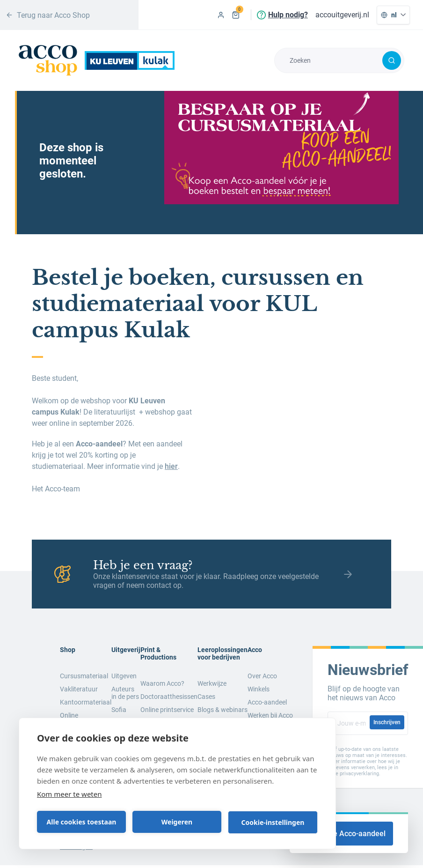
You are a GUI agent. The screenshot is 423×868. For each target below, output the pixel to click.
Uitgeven (124, 676)
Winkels (259, 689)
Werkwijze (212, 683)
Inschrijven (387, 722)
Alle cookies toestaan (82, 822)
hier (171, 466)
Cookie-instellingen (273, 822)
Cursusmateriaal (84, 676)
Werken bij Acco (270, 715)
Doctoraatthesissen (169, 697)
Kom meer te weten (69, 794)
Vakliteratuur (79, 689)
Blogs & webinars (222, 710)
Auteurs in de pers (125, 693)
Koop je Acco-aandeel (349, 834)
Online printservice (167, 710)
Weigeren (177, 822)
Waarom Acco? (162, 683)
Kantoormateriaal (86, 702)
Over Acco (262, 676)
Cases (206, 697)
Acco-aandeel (267, 702)
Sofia (119, 710)
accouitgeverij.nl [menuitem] (342, 15)
